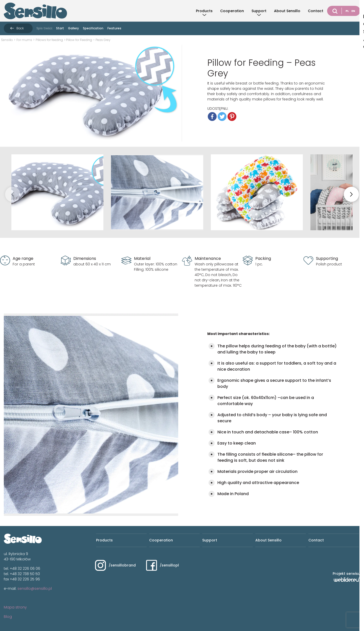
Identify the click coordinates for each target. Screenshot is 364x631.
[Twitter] (222, 117)
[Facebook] (212, 117)
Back (20, 28)
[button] (351, 194)
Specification (93, 28)
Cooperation (232, 11)
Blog (8, 617)
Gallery (73, 28)
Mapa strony (15, 607)
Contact (316, 11)
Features (114, 28)
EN (353, 11)
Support (259, 11)
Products (204, 11)
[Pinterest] (232, 117)
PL (347, 11)
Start (60, 28)
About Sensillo (287, 11)
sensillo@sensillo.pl (35, 588)
